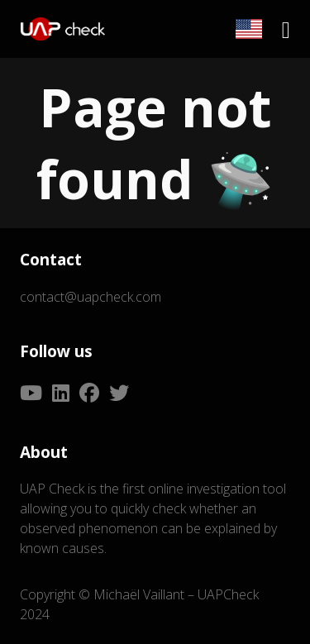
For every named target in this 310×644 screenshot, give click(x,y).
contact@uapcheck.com (91, 297)
